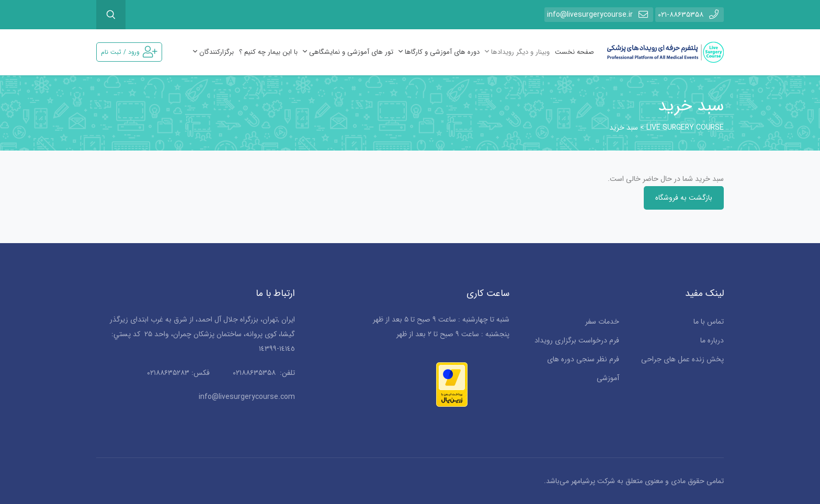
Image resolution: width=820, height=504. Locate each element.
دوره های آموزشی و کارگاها (439, 52)
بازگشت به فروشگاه (684, 198)
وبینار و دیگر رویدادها (517, 52)
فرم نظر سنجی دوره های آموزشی (583, 369)
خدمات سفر (602, 322)
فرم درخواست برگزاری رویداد (577, 340)
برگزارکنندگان (213, 52)
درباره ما (712, 340)
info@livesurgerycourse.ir (599, 14)
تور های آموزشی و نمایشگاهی (348, 52)
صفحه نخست (574, 52)
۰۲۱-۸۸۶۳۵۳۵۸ (690, 14)
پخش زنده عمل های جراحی (682, 359)
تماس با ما (709, 322)
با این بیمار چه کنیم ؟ (268, 52)
